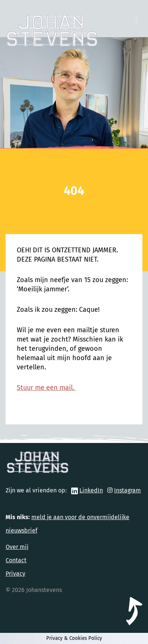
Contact (16, 560)
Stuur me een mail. (46, 388)
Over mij (17, 547)
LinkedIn (91, 490)
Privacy (15, 574)
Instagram (127, 490)
